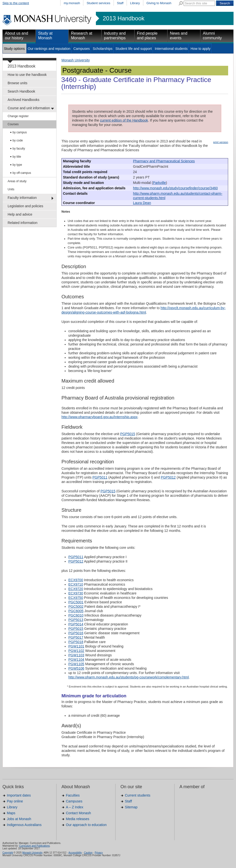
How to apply (200, 49)
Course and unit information (29, 108)
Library (135, 3)
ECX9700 (76, 580)
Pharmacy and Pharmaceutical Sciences (164, 161)
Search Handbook (21, 91)
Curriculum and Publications (35, 846)
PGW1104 (76, 660)
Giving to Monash (159, 3)
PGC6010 (76, 615)
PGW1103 (76, 655)
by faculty (19, 149)
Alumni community (212, 36)
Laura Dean (142, 203)
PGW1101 (76, 646)
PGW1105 (76, 664)
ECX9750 (76, 598)
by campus (20, 132)
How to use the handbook (27, 75)
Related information (22, 223)
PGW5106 (76, 668)
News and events (179, 36)
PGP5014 (76, 624)
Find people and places (147, 36)
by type (17, 165)
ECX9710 (76, 584)
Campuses (81, 49)
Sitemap (131, 807)
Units (11, 189)
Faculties (73, 795)
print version (221, 142)
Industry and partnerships (115, 36)
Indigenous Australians (24, 825)
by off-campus (22, 173)
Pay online (15, 801)
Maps (11, 813)
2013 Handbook (124, 18)
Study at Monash (45, 36)
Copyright (8, 853)
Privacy (99, 853)
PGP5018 (76, 642)
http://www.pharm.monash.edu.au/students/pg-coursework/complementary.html (129, 677)
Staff (120, 3)
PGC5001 (76, 602)
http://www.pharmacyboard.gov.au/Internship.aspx (99, 417)
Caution (88, 853)
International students (171, 49)
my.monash (72, 3)
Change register (18, 116)
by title (17, 157)
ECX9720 (76, 589)
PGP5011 (100, 477)
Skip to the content (16, 3)
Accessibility (75, 853)
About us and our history (16, 36)
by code (18, 140)
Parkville (159, 183)
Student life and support (133, 49)
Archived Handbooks (23, 100)
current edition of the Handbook (124, 120)
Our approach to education (86, 825)
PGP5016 (76, 633)
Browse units (17, 83)
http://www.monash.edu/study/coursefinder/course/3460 (175, 188)
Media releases (78, 819)
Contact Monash (78, 813)
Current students (138, 795)
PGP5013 (76, 620)
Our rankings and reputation (49, 49)
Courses (13, 124)
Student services (98, 3)
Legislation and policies (25, 206)
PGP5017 (76, 637)
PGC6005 (76, 611)
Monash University (76, 60)
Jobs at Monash (19, 819)
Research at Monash (82, 36)
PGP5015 (128, 434)
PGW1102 (76, 651)
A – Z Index (75, 807)
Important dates (19, 795)
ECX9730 (76, 593)
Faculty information (22, 198)
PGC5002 (76, 606)
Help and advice (20, 214)
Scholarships (103, 49)
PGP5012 (168, 477)
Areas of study (17, 181)
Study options (14, 49)
